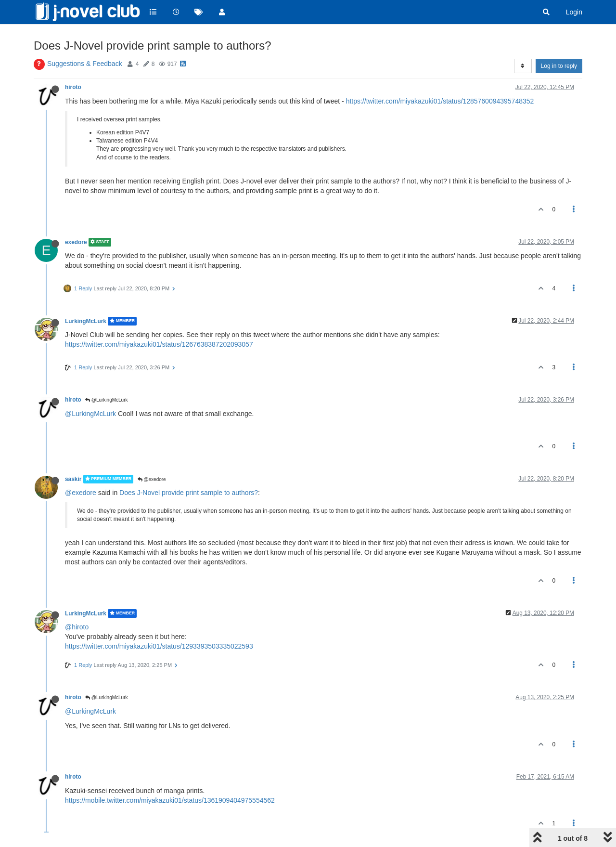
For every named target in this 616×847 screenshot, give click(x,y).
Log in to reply (559, 66)
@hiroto (77, 627)
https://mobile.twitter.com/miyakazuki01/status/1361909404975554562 (170, 800)
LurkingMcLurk (86, 321)
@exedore (152, 479)
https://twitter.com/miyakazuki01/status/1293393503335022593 (159, 646)
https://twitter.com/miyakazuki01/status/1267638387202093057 (159, 344)
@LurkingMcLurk (107, 400)
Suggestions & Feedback (85, 64)
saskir (73, 479)
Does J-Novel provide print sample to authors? (189, 493)
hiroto (73, 87)
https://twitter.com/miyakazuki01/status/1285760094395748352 (440, 101)
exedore (76, 242)
